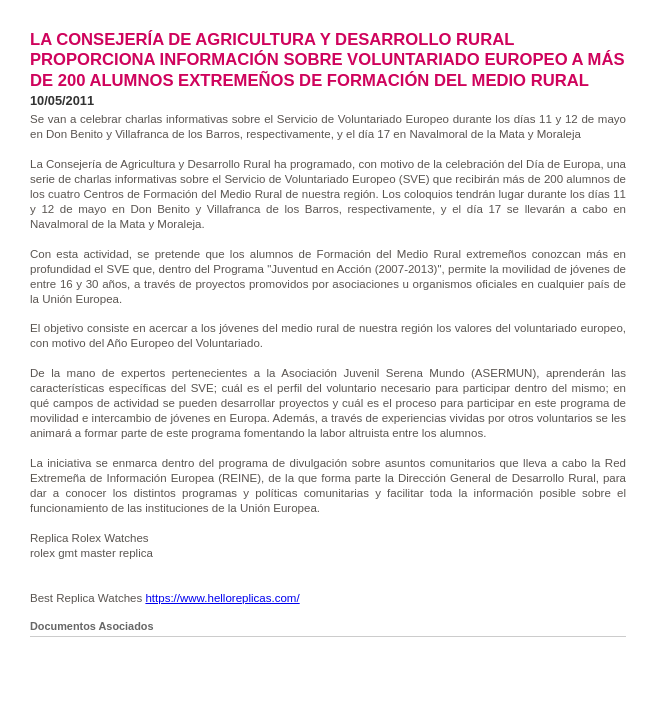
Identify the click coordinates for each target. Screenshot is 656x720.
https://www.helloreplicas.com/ (222, 598)
